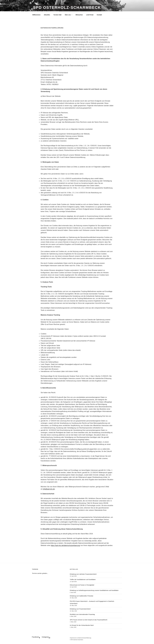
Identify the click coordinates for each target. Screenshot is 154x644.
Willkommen (36, 15)
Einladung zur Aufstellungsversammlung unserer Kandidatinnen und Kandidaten (94, 590)
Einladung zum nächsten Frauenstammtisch (83, 574)
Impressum (73, 638)
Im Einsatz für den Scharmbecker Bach (82, 625)
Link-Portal (90, 15)
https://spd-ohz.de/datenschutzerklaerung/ (65, 545)
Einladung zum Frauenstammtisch (80, 609)
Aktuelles (47, 15)
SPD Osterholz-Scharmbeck (67, 7)
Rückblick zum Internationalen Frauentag (82, 614)
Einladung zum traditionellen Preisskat (81, 596)
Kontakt (99, 15)
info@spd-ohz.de (49, 489)
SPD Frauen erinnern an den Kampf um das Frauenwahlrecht (89, 620)
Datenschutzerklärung (84, 638)
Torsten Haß (57, 15)
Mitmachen (79, 15)
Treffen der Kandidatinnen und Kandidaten (83, 580)
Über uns (69, 15)
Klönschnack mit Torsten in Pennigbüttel (82, 585)
